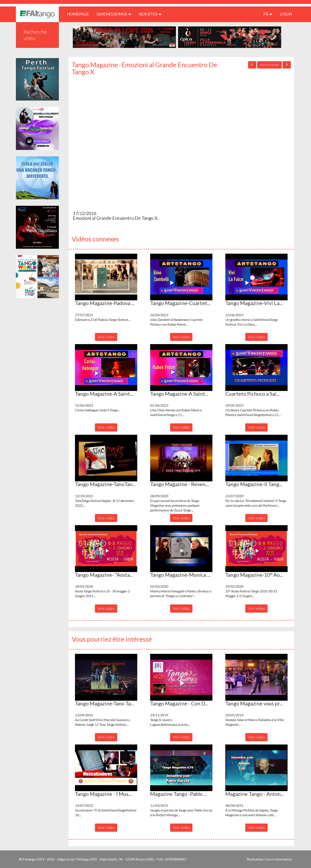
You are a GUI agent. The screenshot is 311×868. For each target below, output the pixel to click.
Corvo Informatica (278, 859)
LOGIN (286, 14)
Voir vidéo (106, 337)
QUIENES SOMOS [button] (114, 14)
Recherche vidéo (35, 35)
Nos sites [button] (150, 14)
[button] (106, 277)
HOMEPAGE (80, 14)
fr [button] (268, 14)
